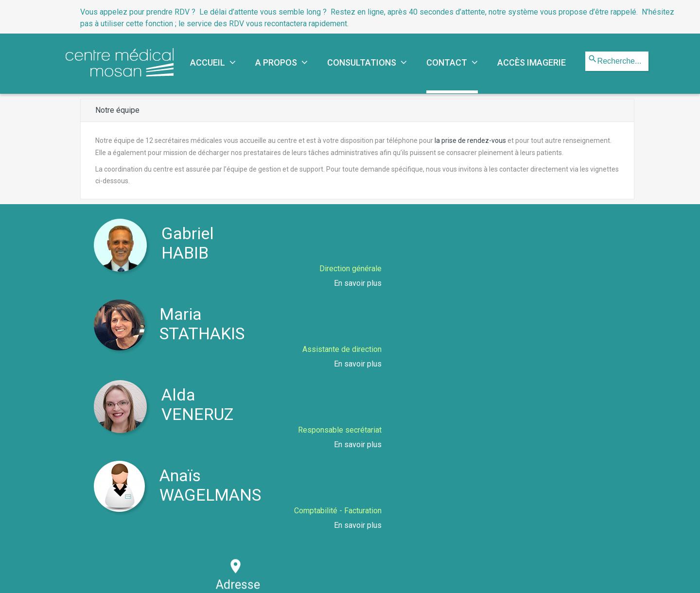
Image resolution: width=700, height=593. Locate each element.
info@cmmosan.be (503, 436)
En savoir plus (333, 283)
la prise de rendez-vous (470, 140)
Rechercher (586, 52)
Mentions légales (371, 577)
